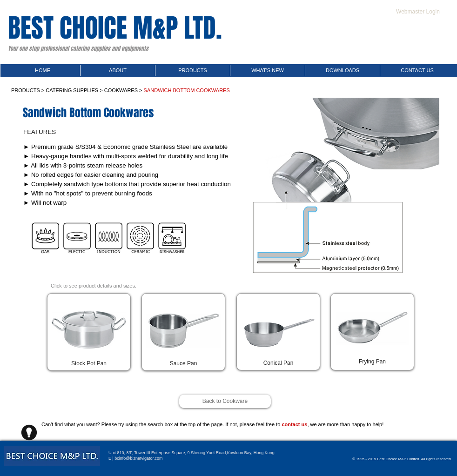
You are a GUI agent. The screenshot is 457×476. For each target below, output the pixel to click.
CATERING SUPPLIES (72, 90)
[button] (89, 363)
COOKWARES (121, 90)
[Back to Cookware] (225, 401)
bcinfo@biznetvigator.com (138, 458)
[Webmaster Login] (418, 12)
